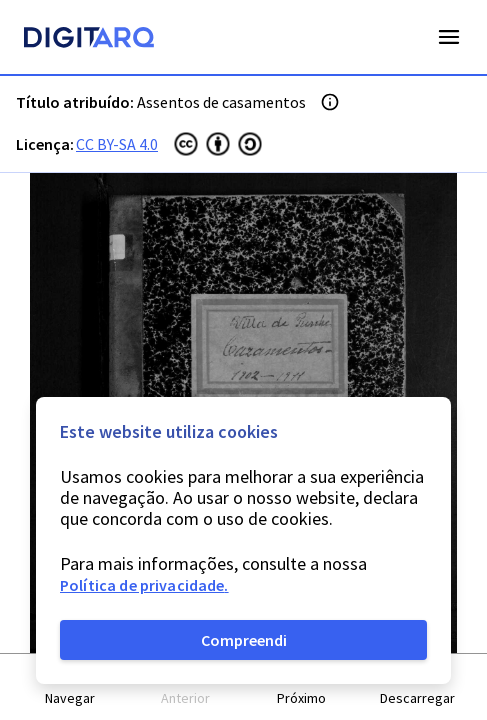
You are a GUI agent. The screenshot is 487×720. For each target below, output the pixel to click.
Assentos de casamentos (221, 102)
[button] (70, 687)
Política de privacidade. (144, 585)
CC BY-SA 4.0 (117, 144)
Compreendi (244, 640)
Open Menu (449, 37)
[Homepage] (89, 40)
